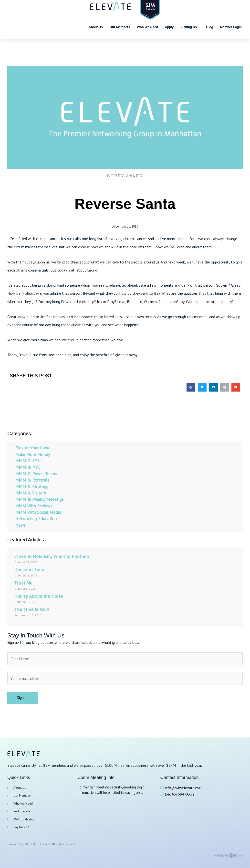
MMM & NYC (28, 467)
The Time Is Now (32, 609)
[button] (191, 387)
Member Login (231, 27)
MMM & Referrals (32, 480)
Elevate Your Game (33, 448)
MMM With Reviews (34, 506)
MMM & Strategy (32, 487)
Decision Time (29, 570)
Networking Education (36, 519)
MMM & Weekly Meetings (39, 499)
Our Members (120, 27)
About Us (96, 27)
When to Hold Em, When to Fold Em (52, 556)
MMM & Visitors (31, 493)
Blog (210, 27)
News (20, 525)
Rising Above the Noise (39, 596)
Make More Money (32, 454)
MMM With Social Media (38, 512)
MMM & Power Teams (36, 474)
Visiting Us (190, 27)
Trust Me (23, 583)
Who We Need (147, 27)
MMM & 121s (28, 461)
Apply (169, 27)
